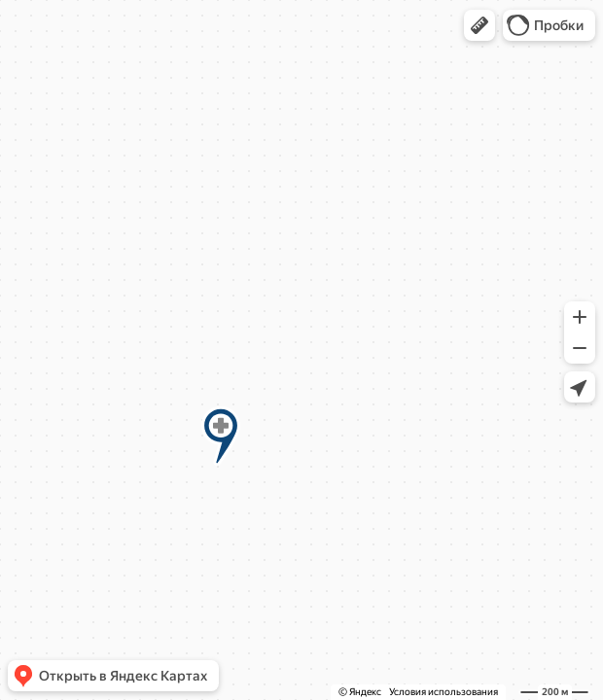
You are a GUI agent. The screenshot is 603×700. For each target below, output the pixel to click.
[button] (479, 25)
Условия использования (443, 692)
